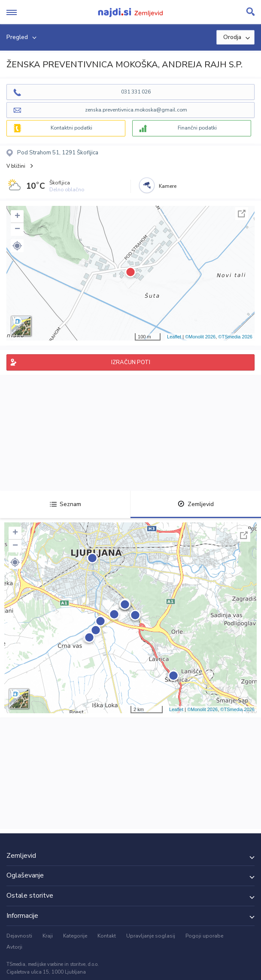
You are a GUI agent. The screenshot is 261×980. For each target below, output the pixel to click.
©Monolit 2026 (200, 337)
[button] (17, 246)
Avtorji (14, 947)
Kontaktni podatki (71, 128)
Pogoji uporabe (204, 936)
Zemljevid (196, 504)
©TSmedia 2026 (235, 337)
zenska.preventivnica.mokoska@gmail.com (136, 110)
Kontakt (107, 936)
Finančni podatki (197, 128)
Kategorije (75, 936)
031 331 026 (136, 92)
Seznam (65, 504)
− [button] (17, 229)
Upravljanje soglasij (151, 936)
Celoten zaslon (242, 214)
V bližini (16, 166)
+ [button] (17, 217)
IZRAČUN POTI (131, 362)
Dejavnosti (19, 936)
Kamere (168, 186)
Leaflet (174, 337)
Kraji (48, 936)
